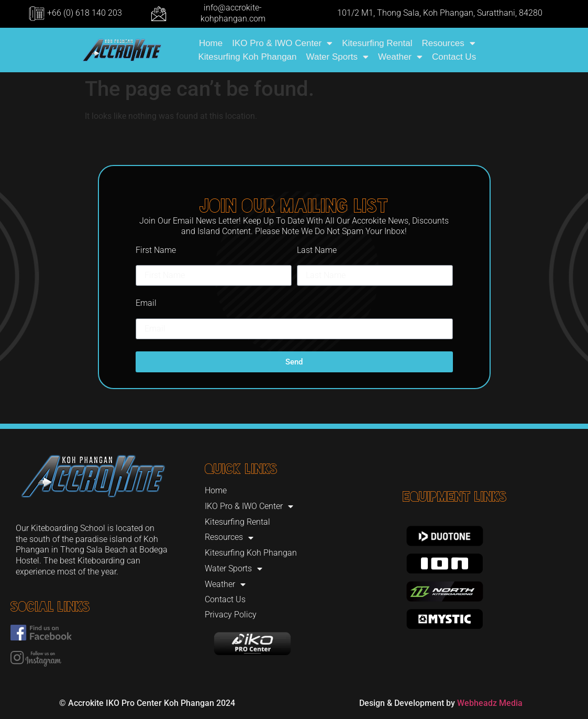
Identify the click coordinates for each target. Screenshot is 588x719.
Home (211, 43)
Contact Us (454, 57)
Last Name (317, 250)
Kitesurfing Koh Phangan (247, 57)
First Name (156, 250)
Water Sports (338, 57)
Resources (448, 43)
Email (146, 303)
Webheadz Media (490, 703)
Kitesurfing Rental (377, 43)
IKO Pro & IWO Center (282, 43)
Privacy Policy (231, 615)
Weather (400, 57)
